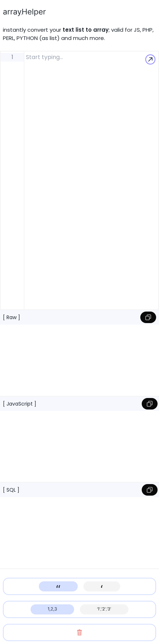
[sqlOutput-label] (79, 531)
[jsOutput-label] (79, 445)
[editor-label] (91, 180)
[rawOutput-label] (79, 359)
